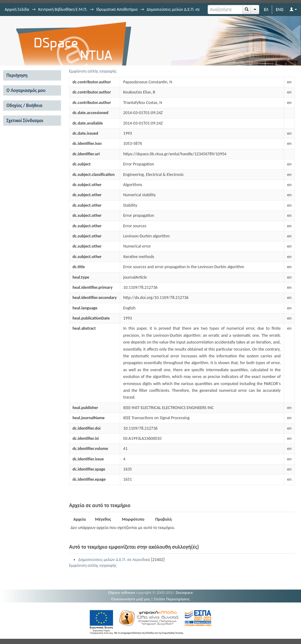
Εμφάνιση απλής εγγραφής (93, 71)
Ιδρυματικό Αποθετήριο (117, 9)
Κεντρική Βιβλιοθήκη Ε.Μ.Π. (63, 9)
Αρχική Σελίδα (17, 9)
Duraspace (184, 592)
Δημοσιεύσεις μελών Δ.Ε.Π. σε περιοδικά (114, 560)
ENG (280, 9)
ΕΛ (266, 9)
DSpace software (122, 592)
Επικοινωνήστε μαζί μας (131, 599)
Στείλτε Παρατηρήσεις (172, 599)
